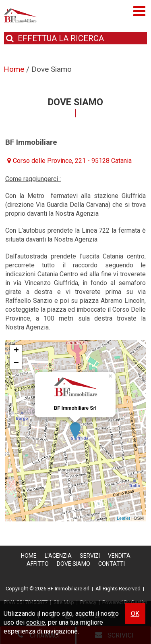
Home (29, 556)
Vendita (119, 556)
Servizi (90, 556)
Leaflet (123, 518)
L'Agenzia (58, 556)
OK (135, 614)
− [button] (16, 363)
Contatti (112, 564)
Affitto (38, 564)
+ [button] (16, 351)
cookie (36, 622)
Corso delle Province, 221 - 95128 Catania (72, 161)
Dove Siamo (73, 564)
